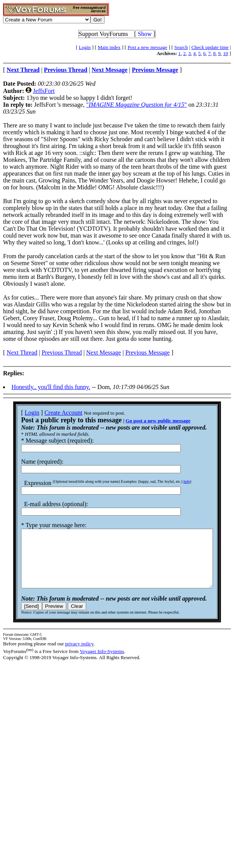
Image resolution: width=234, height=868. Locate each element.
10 (225, 53)
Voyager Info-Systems (102, 663)
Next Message (104, 353)
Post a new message (147, 47)
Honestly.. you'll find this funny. (51, 387)
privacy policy (79, 655)
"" (137, 105)
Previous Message (147, 353)
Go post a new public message (148, 421)
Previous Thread (62, 353)
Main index (109, 47)
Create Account (53, 413)
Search (181, 47)
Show (145, 34)
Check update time (210, 47)
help (177, 481)
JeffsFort (44, 91)
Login (85, 47)
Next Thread (22, 353)
